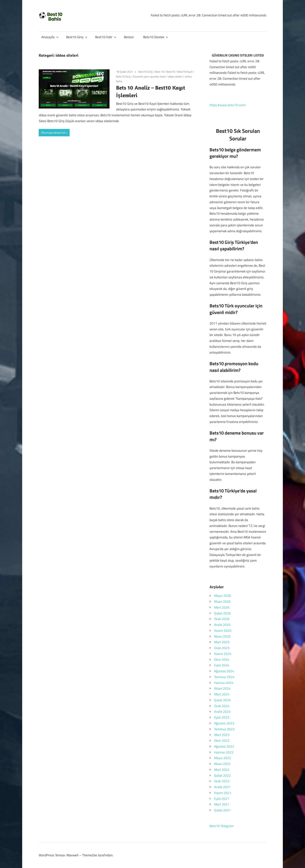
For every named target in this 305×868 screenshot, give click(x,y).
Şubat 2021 (223, 810)
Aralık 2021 (222, 787)
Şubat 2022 (223, 775)
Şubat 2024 (223, 700)
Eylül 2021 (222, 799)
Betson (129, 37)
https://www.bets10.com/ (228, 105)
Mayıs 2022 (223, 758)
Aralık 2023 (222, 712)
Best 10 (160, 72)
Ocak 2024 (222, 706)
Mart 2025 (222, 642)
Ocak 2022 (222, 781)
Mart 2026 (222, 607)
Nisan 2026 (222, 602)
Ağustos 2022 (224, 746)
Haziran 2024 (224, 683)
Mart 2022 (222, 770)
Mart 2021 (222, 804)
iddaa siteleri (175, 76)
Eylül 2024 (222, 665)
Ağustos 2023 (224, 723)
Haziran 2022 (224, 752)
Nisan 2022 (222, 764)
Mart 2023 (222, 735)
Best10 (171, 72)
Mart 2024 (222, 694)
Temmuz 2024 (224, 677)
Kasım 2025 (223, 631)
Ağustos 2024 (224, 671)
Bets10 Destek (156, 37)
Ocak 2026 (222, 619)
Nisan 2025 (222, 636)
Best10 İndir (106, 37)
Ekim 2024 (222, 660)
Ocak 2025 (222, 648)
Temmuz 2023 (224, 729)
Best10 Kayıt (185, 72)
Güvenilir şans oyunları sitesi (149, 76)
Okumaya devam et (53, 133)
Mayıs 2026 (223, 596)
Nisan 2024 (222, 688)
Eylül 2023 (222, 717)
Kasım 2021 (223, 793)
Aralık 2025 (222, 625)
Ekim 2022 (222, 741)
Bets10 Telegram (222, 826)
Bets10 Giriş (123, 76)
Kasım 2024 (223, 654)
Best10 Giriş (77, 37)
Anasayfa (50, 37)
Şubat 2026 (223, 613)
